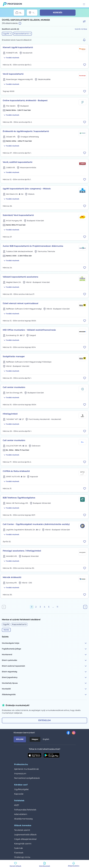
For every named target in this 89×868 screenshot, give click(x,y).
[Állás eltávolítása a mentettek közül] (85, 65)
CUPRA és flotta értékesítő (16, 471)
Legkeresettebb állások (25, 835)
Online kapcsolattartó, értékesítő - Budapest (25, 100)
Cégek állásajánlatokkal (25, 839)
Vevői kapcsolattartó (13, 74)
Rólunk (20, 739)
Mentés (6, 630)
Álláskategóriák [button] (44, 695)
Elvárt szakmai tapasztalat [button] (44, 666)
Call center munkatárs (14, 387)
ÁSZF (17, 805)
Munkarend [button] (44, 655)
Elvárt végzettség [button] (44, 672)
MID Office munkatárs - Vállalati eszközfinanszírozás (29, 330)
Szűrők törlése (81, 29)
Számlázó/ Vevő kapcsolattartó (18, 215)
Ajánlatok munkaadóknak (27, 769)
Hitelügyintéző (10, 414)
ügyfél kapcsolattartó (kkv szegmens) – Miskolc (27, 189)
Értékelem (44, 720)
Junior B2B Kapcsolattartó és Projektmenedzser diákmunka (33, 246)
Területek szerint (22, 830)
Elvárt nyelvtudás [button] (44, 660)
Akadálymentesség (23, 819)
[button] (7, 34)
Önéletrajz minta (22, 857)
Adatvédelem (21, 814)
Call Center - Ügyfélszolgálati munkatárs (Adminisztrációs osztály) (36, 524)
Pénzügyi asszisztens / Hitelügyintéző (22, 551)
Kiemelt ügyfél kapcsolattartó (18, 47)
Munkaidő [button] (44, 689)
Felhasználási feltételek (25, 810)
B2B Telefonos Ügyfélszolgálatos (19, 498)
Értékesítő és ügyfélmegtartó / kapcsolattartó (26, 131)
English (46, 739)
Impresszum (20, 774)
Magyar (35, 739)
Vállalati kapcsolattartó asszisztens (20, 277)
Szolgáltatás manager (14, 356)
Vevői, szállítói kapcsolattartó (18, 162)
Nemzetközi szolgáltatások (27, 778)
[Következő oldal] (85, 607)
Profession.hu (15, 4)
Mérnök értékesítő (12, 577)
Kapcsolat (19, 794)
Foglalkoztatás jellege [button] (44, 649)
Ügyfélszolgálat (21, 789)
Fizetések (19, 853)
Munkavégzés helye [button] (44, 643)
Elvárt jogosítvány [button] (44, 677)
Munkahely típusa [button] (44, 683)
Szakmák (19, 848)
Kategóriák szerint (23, 844)
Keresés (58, 13)
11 (57, 607)
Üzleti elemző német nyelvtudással (20, 303)
